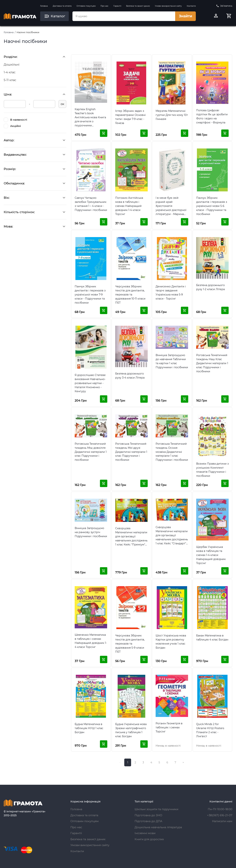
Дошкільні (12, 65)
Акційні (12, 126)
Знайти (185, 16)
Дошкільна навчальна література (158, 827)
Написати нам (222, 821)
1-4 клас (10, 72)
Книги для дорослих (149, 839)
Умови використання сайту (168, 6)
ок (62, 104)
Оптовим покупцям (86, 6)
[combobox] (124, 16)
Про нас (104, 6)
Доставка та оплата (62, 6)
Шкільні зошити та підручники (156, 809)
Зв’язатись (224, 6)
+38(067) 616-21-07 (220, 815)
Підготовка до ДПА (148, 821)
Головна (44, 6)
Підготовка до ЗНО (148, 815)
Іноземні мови (145, 833)
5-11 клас (10, 80)
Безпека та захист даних (138, 6)
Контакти (191, 6)
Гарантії (117, 6)
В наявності (15, 120)
